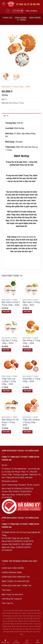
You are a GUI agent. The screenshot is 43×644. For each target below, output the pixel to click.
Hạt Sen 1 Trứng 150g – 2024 (9, 342)
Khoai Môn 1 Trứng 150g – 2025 (31, 380)
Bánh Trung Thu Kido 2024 (12, 595)
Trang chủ (7, 18)
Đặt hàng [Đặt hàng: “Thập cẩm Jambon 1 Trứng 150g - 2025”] (28, 432)
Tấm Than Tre (7, 603)
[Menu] (8, 11)
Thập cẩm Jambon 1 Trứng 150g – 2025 (31, 422)
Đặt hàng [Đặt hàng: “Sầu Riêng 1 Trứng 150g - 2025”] (28, 350)
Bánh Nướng (21, 18)
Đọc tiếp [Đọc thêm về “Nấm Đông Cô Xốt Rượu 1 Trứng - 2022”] (6, 432)
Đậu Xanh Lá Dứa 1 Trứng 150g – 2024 (11, 303)
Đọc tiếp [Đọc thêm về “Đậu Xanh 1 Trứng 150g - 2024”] (27, 312)
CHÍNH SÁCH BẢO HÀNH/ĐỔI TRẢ (16, 577)
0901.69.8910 (31, 11)
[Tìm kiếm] (4, 4)
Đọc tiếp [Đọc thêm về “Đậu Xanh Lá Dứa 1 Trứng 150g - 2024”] (6, 312)
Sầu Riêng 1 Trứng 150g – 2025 (31, 342)
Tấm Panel (6, 590)
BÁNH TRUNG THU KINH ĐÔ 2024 (16, 581)
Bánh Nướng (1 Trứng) (16, 103)
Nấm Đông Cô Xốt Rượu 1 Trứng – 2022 (10, 422)
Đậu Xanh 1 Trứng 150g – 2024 (31, 303)
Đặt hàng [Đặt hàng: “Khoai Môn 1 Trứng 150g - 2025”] (28, 391)
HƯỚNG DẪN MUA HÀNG (12, 573)
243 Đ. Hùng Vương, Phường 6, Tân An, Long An (21, 485)
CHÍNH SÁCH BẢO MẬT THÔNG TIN (16, 586)
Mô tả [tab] (6, 116)
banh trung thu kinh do (26, 237)
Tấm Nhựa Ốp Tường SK (12, 599)
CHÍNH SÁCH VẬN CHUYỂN (13, 568)
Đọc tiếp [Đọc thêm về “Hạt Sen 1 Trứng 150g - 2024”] (6, 350)
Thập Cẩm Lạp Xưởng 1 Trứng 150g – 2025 (9, 381)
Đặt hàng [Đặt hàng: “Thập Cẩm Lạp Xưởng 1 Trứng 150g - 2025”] (7, 391)
